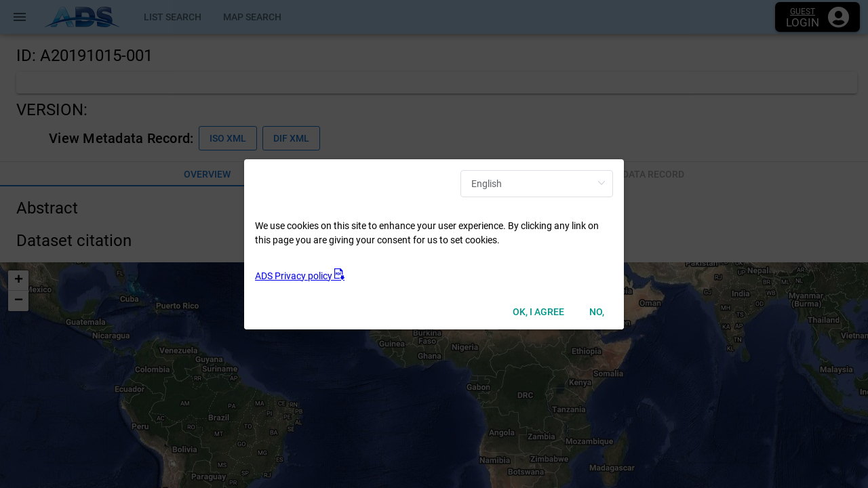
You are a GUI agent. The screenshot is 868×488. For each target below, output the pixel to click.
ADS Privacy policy (300, 276)
